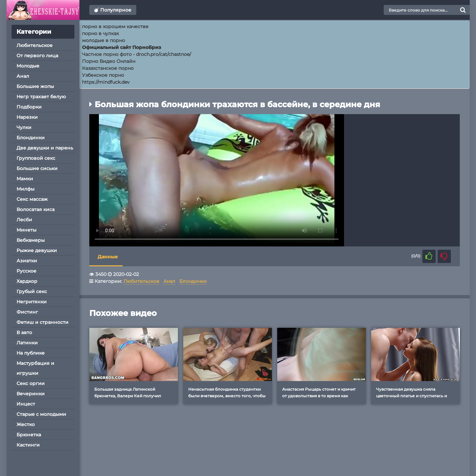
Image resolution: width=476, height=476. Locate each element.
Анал (23, 76)
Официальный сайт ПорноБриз (122, 47)
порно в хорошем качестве (115, 26)
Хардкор (27, 281)
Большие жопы (35, 86)
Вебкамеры (31, 240)
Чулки (24, 127)
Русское (26, 271)
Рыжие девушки (37, 250)
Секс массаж (32, 199)
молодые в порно (104, 40)
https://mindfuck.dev (106, 82)
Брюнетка (29, 435)
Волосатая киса (36, 209)
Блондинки (31, 138)
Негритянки (32, 302)
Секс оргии (31, 383)
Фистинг (27, 312)
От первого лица (37, 56)
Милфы (25, 189)
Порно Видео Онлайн (109, 61)
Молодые (28, 66)
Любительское (35, 45)
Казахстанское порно (108, 68)
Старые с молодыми (41, 414)
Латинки (27, 343)
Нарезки (27, 117)
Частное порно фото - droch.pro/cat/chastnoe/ (137, 54)
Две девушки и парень (45, 148)
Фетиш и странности (43, 322)
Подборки (29, 107)
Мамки (25, 179)
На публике (31, 353)
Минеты (26, 230)
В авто (24, 332)
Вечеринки (31, 394)
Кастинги (28, 445)
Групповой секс (36, 158)
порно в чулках (100, 33)
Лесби (24, 220)
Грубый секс (32, 291)
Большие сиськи (37, 168)
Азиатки (27, 261)
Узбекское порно (103, 75)
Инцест (26, 404)
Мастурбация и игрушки (35, 368)
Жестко (26, 424)
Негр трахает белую (41, 97)
